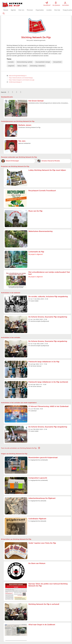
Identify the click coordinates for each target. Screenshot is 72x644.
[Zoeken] (4, 13)
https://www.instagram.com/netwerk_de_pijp (22, 80)
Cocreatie (11, 62)
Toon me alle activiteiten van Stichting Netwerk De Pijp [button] (21, 448)
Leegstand (11, 66)
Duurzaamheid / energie (43, 62)
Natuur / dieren (22, 66)
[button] (6, 10)
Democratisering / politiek (25, 62)
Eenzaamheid (57, 62)
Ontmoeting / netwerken (37, 66)
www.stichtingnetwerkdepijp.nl (18, 76)
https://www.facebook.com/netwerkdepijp (21, 78)
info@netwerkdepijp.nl (15, 82)
